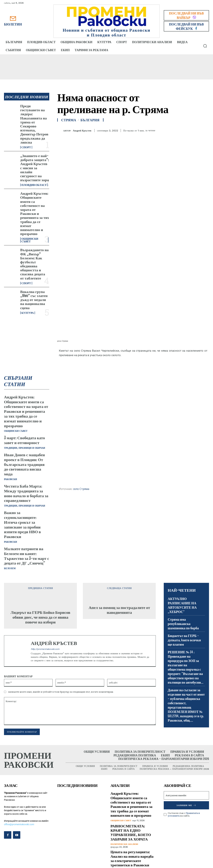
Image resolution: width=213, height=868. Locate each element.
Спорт (26, 147)
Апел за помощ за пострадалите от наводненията (119, 610)
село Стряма (81, 489)
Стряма (69, 120)
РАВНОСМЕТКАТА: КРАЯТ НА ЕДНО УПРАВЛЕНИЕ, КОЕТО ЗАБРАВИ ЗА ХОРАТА (131, 833)
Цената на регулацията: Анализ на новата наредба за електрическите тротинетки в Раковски (132, 859)
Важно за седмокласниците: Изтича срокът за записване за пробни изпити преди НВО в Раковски (22, 525)
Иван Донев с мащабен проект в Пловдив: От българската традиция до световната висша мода (24, 464)
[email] (186, 796)
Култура (28, 313)
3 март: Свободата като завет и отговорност (24, 440)
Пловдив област (34, 185)
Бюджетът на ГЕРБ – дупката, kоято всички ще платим (184, 640)
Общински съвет (30, 240)
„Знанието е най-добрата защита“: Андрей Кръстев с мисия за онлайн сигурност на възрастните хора (35, 168)
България (90, 120)
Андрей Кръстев (82, 131)
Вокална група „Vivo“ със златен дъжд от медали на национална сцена (34, 300)
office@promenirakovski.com (19, 825)
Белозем (10, 569)
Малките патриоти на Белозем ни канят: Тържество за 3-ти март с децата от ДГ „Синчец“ (27, 556)
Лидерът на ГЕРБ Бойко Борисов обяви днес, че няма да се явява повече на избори (41, 617)
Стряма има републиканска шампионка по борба (183, 624)
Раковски (10, 479)
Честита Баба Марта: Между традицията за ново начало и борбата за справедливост (26, 493)
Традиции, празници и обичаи (25, 448)
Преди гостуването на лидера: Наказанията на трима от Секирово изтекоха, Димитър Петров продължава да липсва (34, 124)
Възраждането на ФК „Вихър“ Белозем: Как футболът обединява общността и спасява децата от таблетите (34, 264)
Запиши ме (186, 806)
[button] (205, 46)
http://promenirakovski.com (45, 649)
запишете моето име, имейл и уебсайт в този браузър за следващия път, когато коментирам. (61, 692)
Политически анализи (124, 844)
